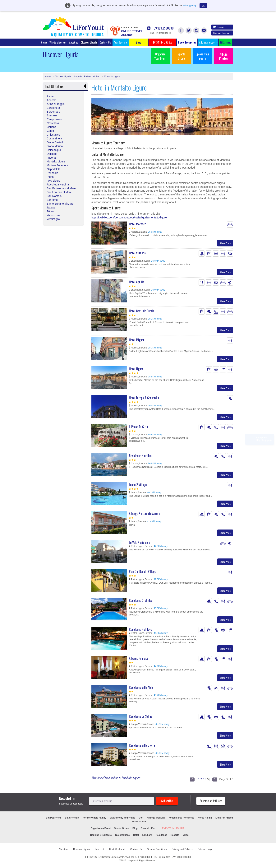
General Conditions (157, 849)
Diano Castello (55, 142)
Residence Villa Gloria (142, 745)
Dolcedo (52, 154)
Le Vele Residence (139, 543)
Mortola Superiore (57, 165)
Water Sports (139, 822)
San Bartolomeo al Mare (61, 188)
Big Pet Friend (54, 818)
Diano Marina (55, 146)
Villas (185, 835)
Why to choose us (58, 42)
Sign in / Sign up (223, 33)
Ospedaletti (54, 169)
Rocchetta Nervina (58, 184)
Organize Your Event (160, 56)
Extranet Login (205, 849)
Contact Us (105, 42)
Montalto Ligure (112, 77)
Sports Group (181, 56)
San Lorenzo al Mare (59, 192)
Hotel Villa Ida (137, 253)
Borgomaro (53, 112)
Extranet (225, 42)
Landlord (147, 835)
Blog (135, 828)
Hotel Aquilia (137, 282)
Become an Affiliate (211, 801)
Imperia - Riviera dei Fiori (87, 77)
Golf (141, 818)
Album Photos (224, 56)
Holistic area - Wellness (181, 818)
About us (74, 42)
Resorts (175, 835)
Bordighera (53, 108)
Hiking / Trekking (156, 818)
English (223, 27)
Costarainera (54, 138)
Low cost (99, 849)
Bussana (52, 115)
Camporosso (54, 119)
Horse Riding (205, 818)
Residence (161, 835)
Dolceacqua (54, 150)
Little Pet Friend (224, 818)
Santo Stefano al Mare (60, 204)
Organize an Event (101, 828)
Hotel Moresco (138, 224)
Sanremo (52, 200)
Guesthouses (122, 835)
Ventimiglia (53, 219)
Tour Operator (121, 42)
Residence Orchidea (141, 600)
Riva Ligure (54, 181)
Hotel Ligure (136, 369)
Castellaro (53, 123)
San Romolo (54, 196)
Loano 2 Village (138, 485)
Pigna (50, 177)
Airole (50, 96)
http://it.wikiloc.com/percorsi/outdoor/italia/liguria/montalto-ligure (129, 217)
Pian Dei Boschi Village (143, 572)
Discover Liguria (89, 42)
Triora (50, 211)
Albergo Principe (139, 658)
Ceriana (51, 127)
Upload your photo (202, 56)
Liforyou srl (132, 861)
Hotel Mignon (137, 340)
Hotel (136, 835)
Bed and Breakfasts (101, 835)
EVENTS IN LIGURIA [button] (162, 42)
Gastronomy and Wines (122, 818)
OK (203, 5)
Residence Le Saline (141, 716)
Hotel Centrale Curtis (142, 311)
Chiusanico (53, 135)
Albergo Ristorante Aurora (145, 514)
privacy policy (189, 5)
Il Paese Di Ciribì (139, 427)
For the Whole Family (94, 818)
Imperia (51, 158)
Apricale (52, 100)
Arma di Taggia (56, 104)
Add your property (208, 42)
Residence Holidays (140, 629)
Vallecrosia (53, 215)
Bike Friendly (72, 818)
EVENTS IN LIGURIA (173, 828)
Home (44, 42)
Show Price (225, 243)
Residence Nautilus (140, 456)
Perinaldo (52, 173)
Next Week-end (117, 849)
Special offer (148, 828)
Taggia (51, 208)
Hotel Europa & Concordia (144, 398)
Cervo (50, 131)
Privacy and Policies (182, 849)
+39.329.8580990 (160, 28)
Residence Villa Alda (141, 687)
